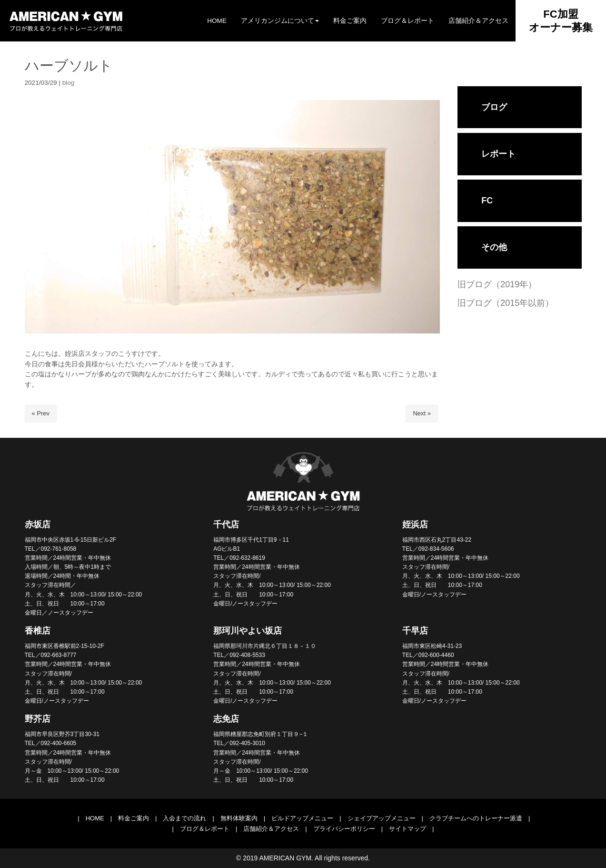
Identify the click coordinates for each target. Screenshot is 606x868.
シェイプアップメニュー (382, 818)
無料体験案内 (239, 818)
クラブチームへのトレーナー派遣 (476, 818)
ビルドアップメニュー (302, 818)
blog (69, 83)
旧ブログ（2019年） (497, 284)
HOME (95, 818)
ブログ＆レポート (205, 829)
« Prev (41, 413)
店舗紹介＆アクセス (271, 829)
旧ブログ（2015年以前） (506, 303)
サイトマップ (407, 829)
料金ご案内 (134, 818)
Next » (422, 413)
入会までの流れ (184, 818)
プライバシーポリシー (344, 829)
